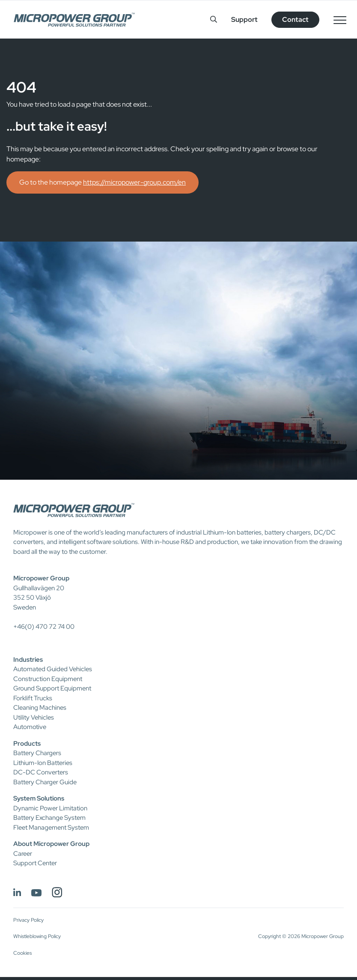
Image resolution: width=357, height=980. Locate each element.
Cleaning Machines (40, 708)
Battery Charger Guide (45, 782)
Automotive (30, 727)
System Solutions (39, 798)
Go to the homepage (103, 182)
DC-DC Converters (41, 772)
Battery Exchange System (49, 818)
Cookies (22, 953)
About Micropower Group (51, 844)
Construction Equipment (48, 679)
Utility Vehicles (34, 717)
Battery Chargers (37, 753)
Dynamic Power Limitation (50, 808)
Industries (28, 660)
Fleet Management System (51, 828)
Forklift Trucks (33, 698)
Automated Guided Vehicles (53, 669)
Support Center (35, 863)
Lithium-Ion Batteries (43, 763)
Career (23, 854)
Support (244, 19)
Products (27, 744)
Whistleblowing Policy (37, 936)
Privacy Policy (28, 920)
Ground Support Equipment (52, 688)
